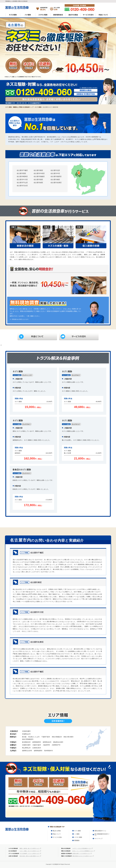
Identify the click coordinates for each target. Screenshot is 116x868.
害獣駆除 (77, 840)
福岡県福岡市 (38, 751)
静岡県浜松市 (47, 742)
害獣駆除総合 (58, 16)
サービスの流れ (88, 16)
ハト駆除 (28, 16)
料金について (103, 16)
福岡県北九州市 (27, 751)
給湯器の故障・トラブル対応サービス (81, 854)
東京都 (24, 737)
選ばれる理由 (73, 16)
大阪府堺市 (46, 745)
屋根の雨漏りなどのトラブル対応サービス (82, 856)
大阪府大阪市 (37, 745)
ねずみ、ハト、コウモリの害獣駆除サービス (83, 851)
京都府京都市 (26, 745)
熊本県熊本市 (49, 751)
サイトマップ (98, 839)
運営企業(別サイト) (100, 831)
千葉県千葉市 (46, 737)
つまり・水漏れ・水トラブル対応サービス (30, 851)
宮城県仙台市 (26, 734)
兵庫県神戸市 (56, 745)
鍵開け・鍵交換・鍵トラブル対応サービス (30, 848)
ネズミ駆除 (13, 16)
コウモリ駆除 (43, 16)
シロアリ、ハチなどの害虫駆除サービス (82, 848)
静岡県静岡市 (37, 742)
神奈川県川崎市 (68, 737)
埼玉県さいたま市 (34, 737)
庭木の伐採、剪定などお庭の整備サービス (30, 856)
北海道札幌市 (26, 731)
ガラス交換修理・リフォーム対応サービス (30, 854)
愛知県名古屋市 (58, 742)
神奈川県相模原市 (28, 739)
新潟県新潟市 (26, 742)
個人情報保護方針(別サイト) (102, 835)
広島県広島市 (37, 748)
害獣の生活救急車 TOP (57, 827)
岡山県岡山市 (26, 748)
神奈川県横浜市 (57, 737)
